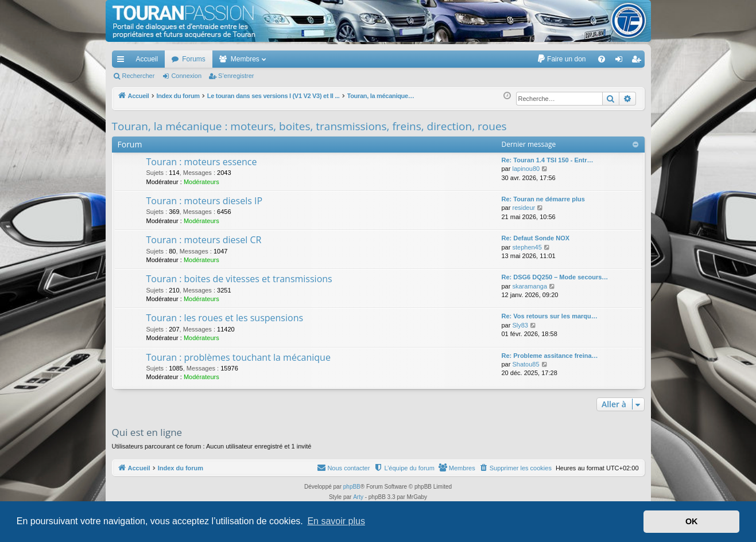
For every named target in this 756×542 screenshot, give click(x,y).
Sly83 (520, 325)
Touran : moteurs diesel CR (204, 240)
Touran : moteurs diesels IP (205, 201)
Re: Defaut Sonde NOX (536, 238)
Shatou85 (526, 364)
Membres (245, 59)
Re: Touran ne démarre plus (543, 199)
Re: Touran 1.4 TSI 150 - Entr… (548, 160)
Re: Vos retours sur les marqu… (550, 316)
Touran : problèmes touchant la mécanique (239, 357)
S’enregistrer (236, 76)
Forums (194, 59)
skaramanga (530, 286)
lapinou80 (526, 169)
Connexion (186, 76)
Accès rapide (123, 61)
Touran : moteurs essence (202, 162)
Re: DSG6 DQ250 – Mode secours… (555, 277)
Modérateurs (201, 182)
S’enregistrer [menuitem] (638, 61)
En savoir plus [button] (336, 521)
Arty (358, 497)
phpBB (352, 487)
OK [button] (692, 521)
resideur (524, 208)
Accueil (147, 59)
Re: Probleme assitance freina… (550, 356)
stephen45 (527, 247)
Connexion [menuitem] (621, 61)
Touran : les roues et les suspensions (225, 318)
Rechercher (139, 76)
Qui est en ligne (147, 432)
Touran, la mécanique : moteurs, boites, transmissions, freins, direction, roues (309, 126)
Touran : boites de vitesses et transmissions (239, 279)
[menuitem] (561, 59)
